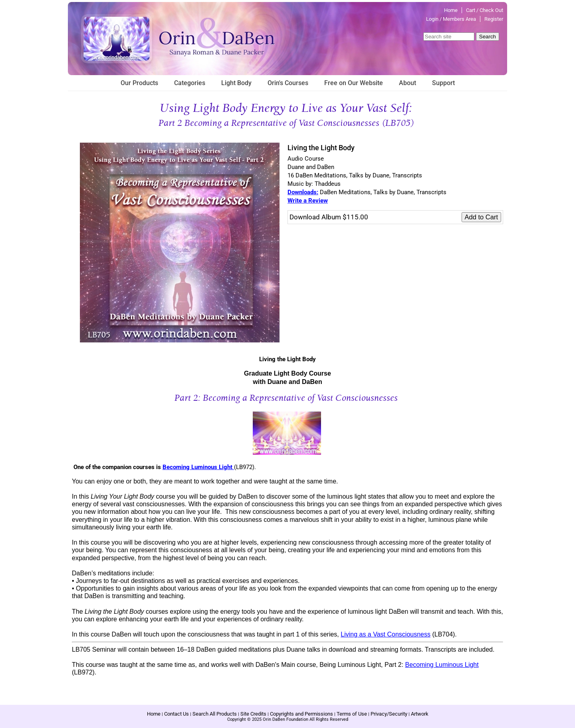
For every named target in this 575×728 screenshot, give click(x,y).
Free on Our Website (354, 83)
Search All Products (215, 714)
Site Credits (253, 714)
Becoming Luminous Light (198, 467)
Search (488, 37)
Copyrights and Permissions (301, 714)
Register (494, 19)
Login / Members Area (451, 19)
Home (451, 10)
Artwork (420, 714)
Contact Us (176, 714)
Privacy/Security (389, 714)
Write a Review (308, 201)
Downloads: (303, 192)
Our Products (139, 83)
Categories (190, 83)
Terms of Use (352, 714)
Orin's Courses (288, 83)
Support (443, 83)
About (407, 83)
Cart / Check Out (485, 10)
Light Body (236, 83)
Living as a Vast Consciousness (386, 634)
